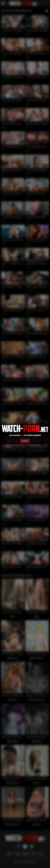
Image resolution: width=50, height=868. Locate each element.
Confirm (25, 441)
